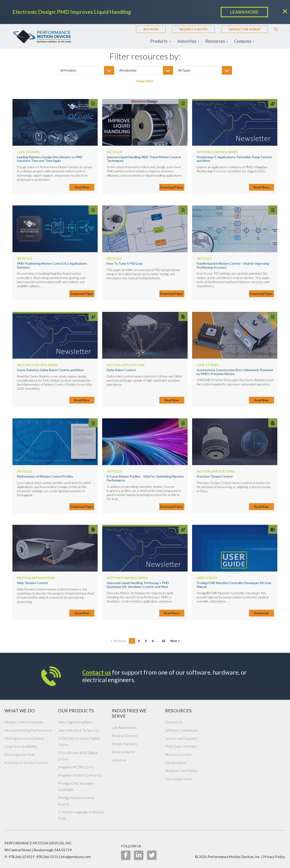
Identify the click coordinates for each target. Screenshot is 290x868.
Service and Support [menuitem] (181, 738)
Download (261, 613)
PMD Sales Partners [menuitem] (181, 746)
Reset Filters (145, 81)
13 (163, 641)
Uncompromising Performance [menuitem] (28, 730)
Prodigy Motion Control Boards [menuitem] (76, 801)
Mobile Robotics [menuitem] (124, 744)
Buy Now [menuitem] (151, 29)
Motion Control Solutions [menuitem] (24, 722)
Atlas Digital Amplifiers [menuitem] (75, 722)
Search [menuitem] (276, 29)
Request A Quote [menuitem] (193, 29)
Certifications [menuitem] (176, 763)
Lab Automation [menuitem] (124, 727)
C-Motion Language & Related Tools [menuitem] (81, 815)
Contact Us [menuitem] (174, 722)
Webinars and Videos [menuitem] (181, 771)
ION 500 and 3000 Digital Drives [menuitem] (78, 756)
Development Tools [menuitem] (20, 754)
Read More (261, 187)
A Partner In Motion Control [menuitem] (26, 763)
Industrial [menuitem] (119, 760)
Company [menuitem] (243, 41)
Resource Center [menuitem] (179, 754)
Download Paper (172, 187)
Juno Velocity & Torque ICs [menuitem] (79, 730)
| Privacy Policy (273, 857)
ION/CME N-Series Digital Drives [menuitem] (79, 741)
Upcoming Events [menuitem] (179, 779)
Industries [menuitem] (187, 41)
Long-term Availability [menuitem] (21, 746)
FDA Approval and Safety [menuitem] (24, 738)
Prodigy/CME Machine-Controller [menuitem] (76, 786)
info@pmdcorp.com (76, 857)
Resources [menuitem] (216, 41)
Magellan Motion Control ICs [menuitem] (80, 775)
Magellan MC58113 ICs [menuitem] (76, 767)
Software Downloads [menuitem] (182, 730)
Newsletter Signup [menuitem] (244, 29)
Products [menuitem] (159, 41)
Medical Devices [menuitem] (125, 736)
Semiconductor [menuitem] (124, 752)
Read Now (82, 187)
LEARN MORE (244, 12)
